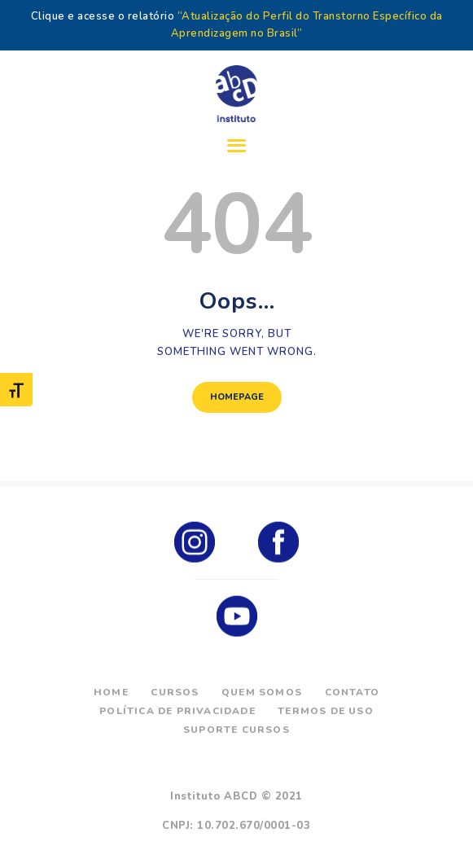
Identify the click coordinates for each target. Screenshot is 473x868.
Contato (352, 692)
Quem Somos (262, 692)
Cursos (175, 692)
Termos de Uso (326, 711)
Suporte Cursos (237, 730)
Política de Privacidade (177, 711)
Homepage (237, 397)
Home (111, 692)
